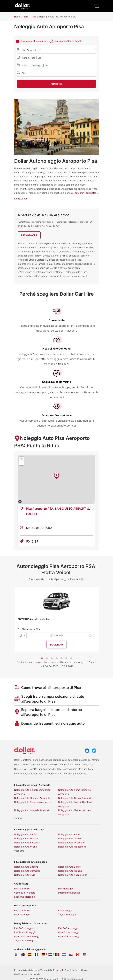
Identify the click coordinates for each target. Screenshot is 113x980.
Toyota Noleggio (67, 904)
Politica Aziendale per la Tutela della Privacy (38, 960)
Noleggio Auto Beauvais (27, 832)
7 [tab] (71, 648)
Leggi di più (20, 188)
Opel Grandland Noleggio (28, 926)
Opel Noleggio (22, 904)
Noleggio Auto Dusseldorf (72, 832)
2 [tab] (47, 648)
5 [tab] (61, 648)
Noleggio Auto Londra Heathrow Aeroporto (75, 794)
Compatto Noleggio (25, 882)
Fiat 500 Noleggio (24, 918)
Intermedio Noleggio (69, 882)
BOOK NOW (57, 634)
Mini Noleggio (65, 878)
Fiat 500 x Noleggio (69, 918)
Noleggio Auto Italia (25, 865)
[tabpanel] (57, 609)
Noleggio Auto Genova (70, 828)
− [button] (22, 453)
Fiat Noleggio (65, 900)
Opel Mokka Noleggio (70, 926)
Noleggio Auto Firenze (26, 828)
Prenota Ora (29, 225)
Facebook (87, 740)
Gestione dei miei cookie (27, 964)
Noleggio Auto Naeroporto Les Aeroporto (74, 802)
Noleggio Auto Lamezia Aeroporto (32, 800)
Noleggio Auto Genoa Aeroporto (75, 788)
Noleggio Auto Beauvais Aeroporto (33, 792)
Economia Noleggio (24, 886)
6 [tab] (66, 648)
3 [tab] (52, 648)
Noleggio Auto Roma (69, 824)
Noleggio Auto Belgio (69, 856)
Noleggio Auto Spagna (26, 856)
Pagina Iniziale (22, 878)
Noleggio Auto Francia (70, 860)
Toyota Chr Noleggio (25, 930)
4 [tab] (57, 648)
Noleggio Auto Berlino (26, 824)
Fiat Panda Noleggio (25, 922)
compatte (91, 182)
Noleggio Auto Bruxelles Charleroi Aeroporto (32, 782)
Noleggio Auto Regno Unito (73, 865)
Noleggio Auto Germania (27, 860)
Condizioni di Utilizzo (75, 960)
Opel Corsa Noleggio (69, 922)
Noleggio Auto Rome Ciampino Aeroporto (74, 782)
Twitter (94, 740)
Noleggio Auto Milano (26, 836)
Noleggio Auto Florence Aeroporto (32, 788)
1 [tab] (42, 648)
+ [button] (22, 448)
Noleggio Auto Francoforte (72, 836)
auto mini (80, 182)
